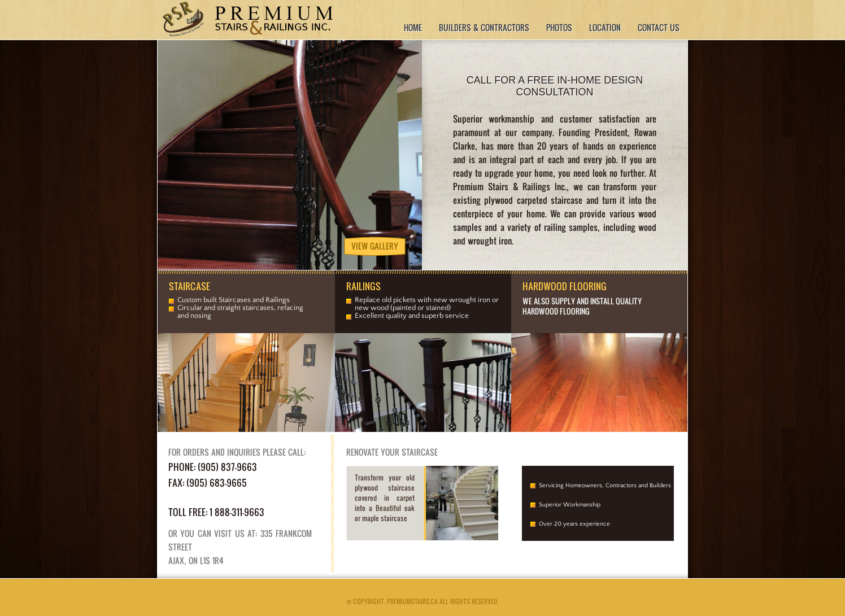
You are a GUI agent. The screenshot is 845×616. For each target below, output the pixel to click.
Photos (559, 27)
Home (413, 27)
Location (605, 27)
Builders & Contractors (484, 27)
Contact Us (659, 27)
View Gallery (375, 246)
